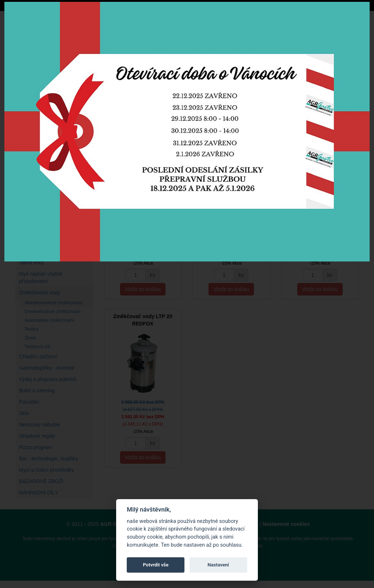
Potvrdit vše (156, 565)
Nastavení (218, 565)
